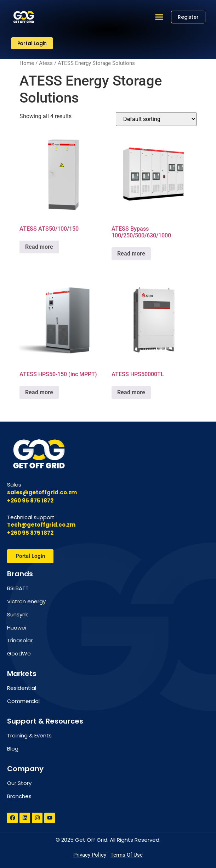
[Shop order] (156, 119)
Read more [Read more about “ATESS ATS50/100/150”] (39, 247)
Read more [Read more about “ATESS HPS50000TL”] (131, 392)
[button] (159, 17)
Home (27, 63)
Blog (13, 749)
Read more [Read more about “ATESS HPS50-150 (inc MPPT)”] (39, 392)
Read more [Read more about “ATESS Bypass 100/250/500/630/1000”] (131, 254)
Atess (46, 63)
